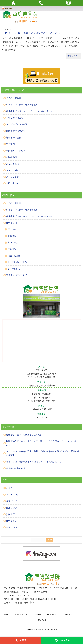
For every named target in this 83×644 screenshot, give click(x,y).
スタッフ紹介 (13, 170)
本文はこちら (73, 56)
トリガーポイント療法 (17, 124)
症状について (13, 521)
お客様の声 (12, 157)
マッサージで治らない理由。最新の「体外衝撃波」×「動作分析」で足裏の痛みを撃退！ (43, 453)
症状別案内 (12, 223)
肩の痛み (12, 236)
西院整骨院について (16, 131)
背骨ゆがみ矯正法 (15, 118)
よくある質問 (13, 164)
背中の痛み (13, 243)
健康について (13, 508)
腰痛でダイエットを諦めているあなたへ (25, 435)
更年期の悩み (14, 269)
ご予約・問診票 (14, 98)
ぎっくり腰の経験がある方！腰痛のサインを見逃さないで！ (35, 462)
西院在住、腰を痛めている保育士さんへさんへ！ (33, 33)
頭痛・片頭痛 (14, 256)
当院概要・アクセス (16, 151)
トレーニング (13, 495)
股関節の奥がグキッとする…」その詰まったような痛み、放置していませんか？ (42, 443)
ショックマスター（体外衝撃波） (22, 105)
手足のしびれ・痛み (17, 262)
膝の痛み (12, 249)
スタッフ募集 (13, 177)
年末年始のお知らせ (16, 468)
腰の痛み (12, 229)
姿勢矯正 (10, 514)
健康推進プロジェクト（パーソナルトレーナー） (30, 111)
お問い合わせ (13, 183)
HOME (7, 614)
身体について (13, 527)
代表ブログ (12, 501)
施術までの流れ (14, 137)
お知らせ (10, 488)
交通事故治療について (17, 275)
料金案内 (10, 144)
